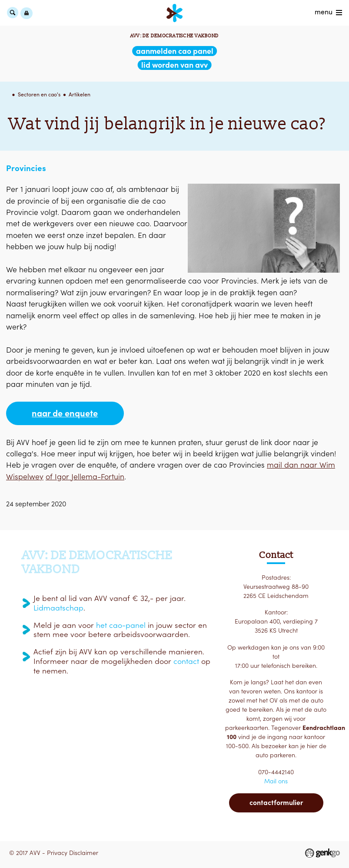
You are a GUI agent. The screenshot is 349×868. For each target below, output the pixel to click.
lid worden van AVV (174, 65)
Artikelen (80, 94)
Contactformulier (276, 802)
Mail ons (276, 781)
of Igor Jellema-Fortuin (85, 477)
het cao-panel (121, 625)
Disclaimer (84, 853)
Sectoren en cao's (39, 94)
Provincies (26, 168)
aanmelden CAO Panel (175, 51)
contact (186, 661)
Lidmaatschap (58, 608)
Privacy (57, 853)
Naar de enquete (65, 413)
